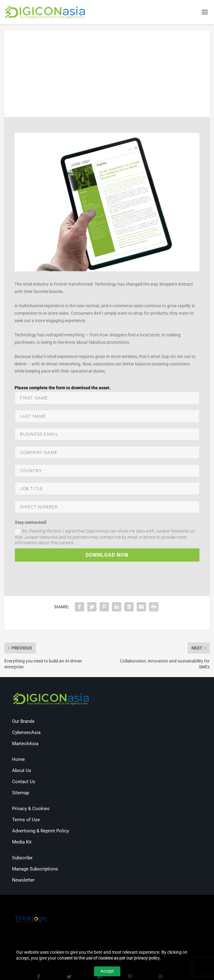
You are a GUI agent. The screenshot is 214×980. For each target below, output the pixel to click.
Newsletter (23, 881)
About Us (22, 771)
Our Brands (23, 722)
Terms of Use (26, 820)
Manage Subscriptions (35, 870)
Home (18, 760)
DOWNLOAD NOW (107, 556)
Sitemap (21, 793)
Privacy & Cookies (31, 809)
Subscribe (22, 858)
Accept (107, 971)
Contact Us (24, 782)
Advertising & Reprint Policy (41, 831)
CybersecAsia (26, 733)
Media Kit (22, 843)
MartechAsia (25, 744)
